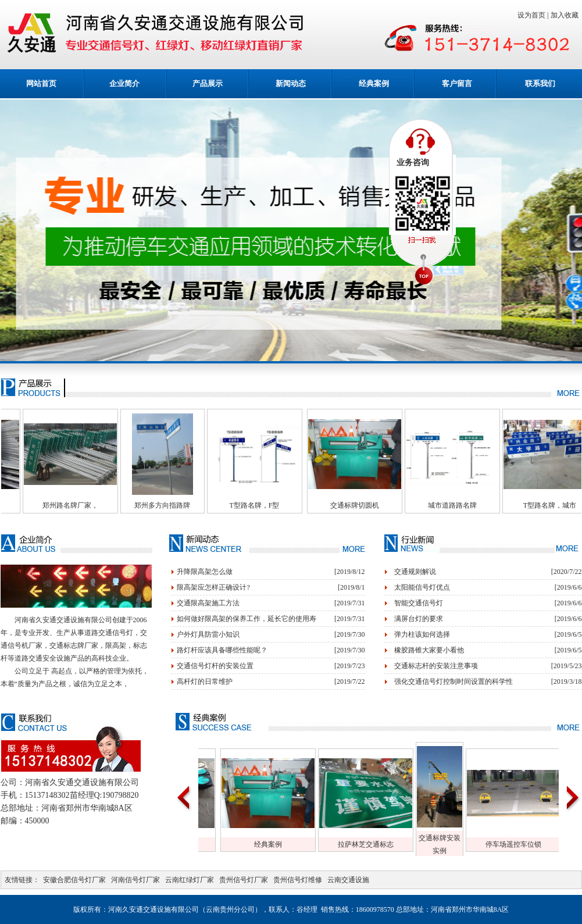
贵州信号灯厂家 (244, 880)
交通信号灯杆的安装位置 (215, 666)
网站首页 (41, 83)
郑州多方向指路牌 (185, 505)
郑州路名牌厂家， (94, 505)
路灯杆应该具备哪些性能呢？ (222, 650)
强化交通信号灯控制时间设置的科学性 (454, 682)
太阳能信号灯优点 (422, 587)
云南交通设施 (348, 880)
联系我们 (540, 83)
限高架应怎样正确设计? (213, 587)
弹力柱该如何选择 (422, 634)
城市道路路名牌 (476, 505)
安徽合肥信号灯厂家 (74, 880)
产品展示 (208, 83)
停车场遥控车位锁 (537, 844)
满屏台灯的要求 (419, 619)
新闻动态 (291, 83)
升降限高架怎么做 (205, 572)
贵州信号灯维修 (298, 880)
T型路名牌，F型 (277, 505)
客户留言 (457, 83)
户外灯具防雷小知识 (208, 634)
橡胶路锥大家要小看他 (429, 650)
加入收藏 (566, 15)
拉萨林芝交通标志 (390, 844)
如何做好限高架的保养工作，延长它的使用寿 (247, 619)
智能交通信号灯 (419, 603)
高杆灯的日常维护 (205, 682)
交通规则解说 (415, 572)
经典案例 (374, 83)
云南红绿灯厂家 (190, 880)
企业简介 (124, 83)
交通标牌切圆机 (378, 505)
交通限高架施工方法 (208, 603)
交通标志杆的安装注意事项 (436, 666)
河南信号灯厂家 (135, 880)
